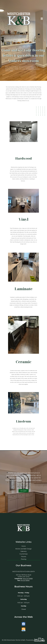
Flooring (24, 559)
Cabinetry (24, 551)
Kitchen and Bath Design (23, 549)
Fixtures (24, 557)
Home (24, 546)
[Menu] (42, 19)
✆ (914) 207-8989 (23, 40)
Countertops (23, 554)
